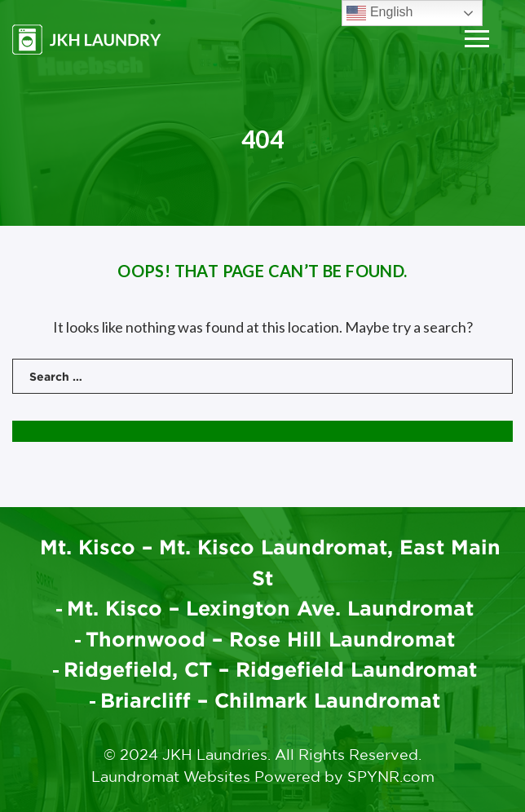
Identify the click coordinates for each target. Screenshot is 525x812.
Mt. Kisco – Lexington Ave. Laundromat (271, 608)
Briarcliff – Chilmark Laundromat (271, 700)
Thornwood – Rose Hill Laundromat (271, 639)
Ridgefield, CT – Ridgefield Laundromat (271, 669)
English (379, 13)
